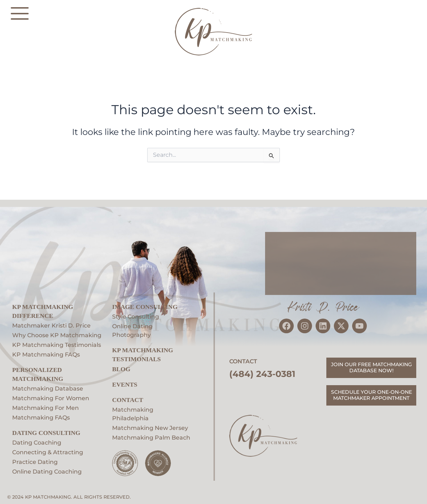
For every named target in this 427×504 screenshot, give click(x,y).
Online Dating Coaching (47, 472)
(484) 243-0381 (262, 374)
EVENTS (125, 384)
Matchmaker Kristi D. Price (51, 326)
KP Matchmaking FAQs (46, 355)
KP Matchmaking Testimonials (57, 345)
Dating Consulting (46, 433)
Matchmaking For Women (51, 398)
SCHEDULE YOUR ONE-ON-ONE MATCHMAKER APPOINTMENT (371, 395)
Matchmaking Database (48, 389)
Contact (128, 400)
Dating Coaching (37, 443)
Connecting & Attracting (48, 452)
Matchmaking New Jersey (150, 428)
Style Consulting (136, 317)
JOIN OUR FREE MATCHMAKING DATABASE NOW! (371, 368)
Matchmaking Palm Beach (151, 438)
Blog (121, 369)
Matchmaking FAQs (41, 418)
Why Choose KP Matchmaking (57, 335)
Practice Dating (35, 462)
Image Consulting (145, 307)
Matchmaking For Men (45, 408)
